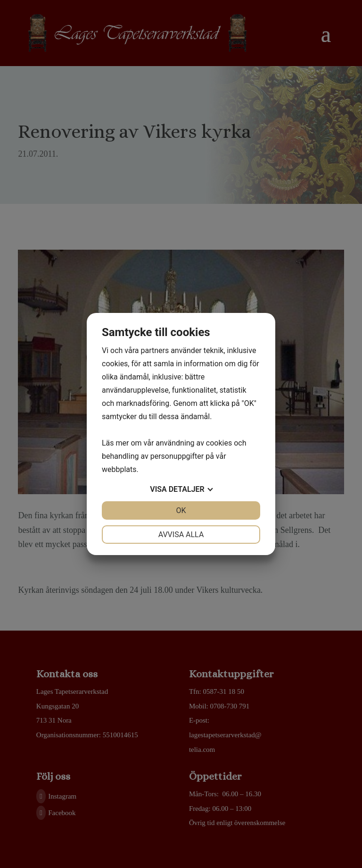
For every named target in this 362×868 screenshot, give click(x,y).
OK (181, 510)
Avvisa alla (181, 535)
